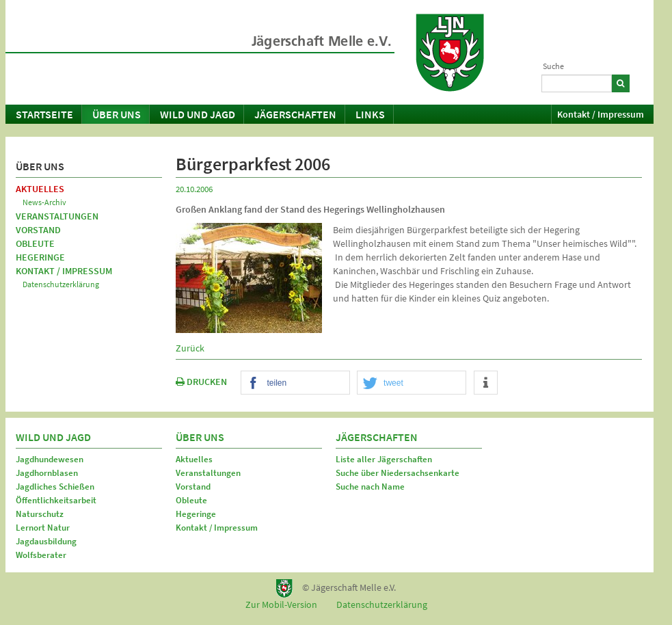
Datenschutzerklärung (61, 284)
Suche (553, 66)
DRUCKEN (201, 382)
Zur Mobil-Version (281, 604)
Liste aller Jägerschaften (384, 459)
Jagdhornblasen (47, 473)
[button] (295, 383)
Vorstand (38, 230)
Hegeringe (40, 257)
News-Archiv (44, 202)
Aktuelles (40, 189)
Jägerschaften (295, 114)
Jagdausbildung (46, 541)
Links (370, 114)
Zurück (190, 348)
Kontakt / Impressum (601, 114)
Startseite (44, 114)
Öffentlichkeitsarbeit (56, 500)
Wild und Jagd (198, 114)
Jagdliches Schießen (55, 487)
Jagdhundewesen (50, 459)
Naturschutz (40, 514)
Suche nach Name (370, 487)
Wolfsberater (41, 555)
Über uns (117, 114)
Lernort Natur (43, 528)
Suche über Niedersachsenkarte (398, 473)
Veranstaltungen (57, 216)
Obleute (35, 243)
